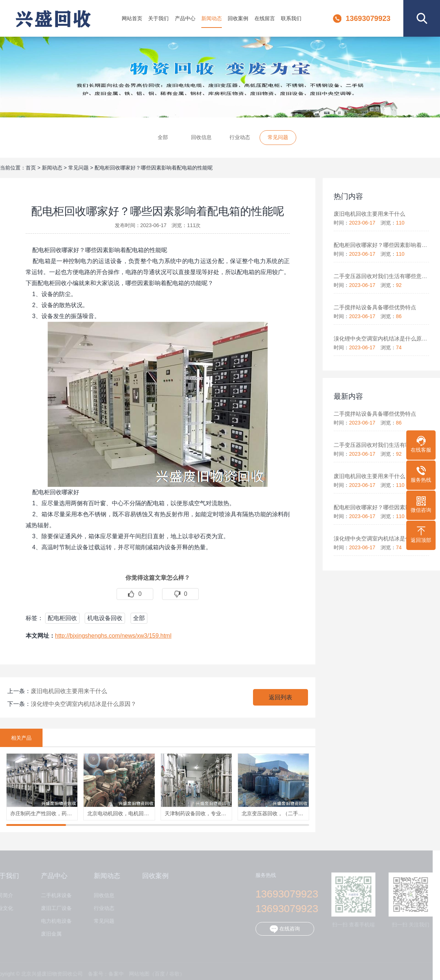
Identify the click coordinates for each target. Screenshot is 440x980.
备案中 (113, 974)
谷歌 (171, 974)
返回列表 (280, 697)
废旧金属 (48, 934)
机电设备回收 (105, 618)
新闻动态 (212, 18)
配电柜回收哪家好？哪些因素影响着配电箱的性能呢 (154, 168)
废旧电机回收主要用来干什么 (69, 691)
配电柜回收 (62, 618)
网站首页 (132, 18)
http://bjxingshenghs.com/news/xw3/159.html (113, 636)
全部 (163, 138)
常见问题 (278, 138)
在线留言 (265, 18)
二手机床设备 (53, 895)
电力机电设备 (53, 921)
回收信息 (201, 138)
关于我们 (158, 18)
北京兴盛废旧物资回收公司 (53, 18)
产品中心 (185, 18)
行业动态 (240, 138)
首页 (31, 168)
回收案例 (238, 18)
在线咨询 (282, 929)
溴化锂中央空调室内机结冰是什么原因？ (84, 704)
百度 (157, 974)
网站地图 (136, 974)
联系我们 (291, 18)
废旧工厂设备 (53, 908)
